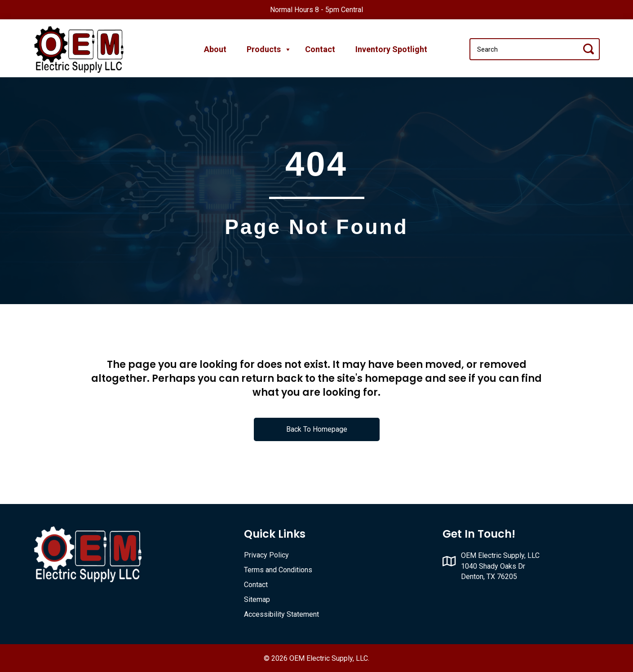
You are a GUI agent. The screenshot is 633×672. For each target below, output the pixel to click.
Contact (320, 49)
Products (266, 49)
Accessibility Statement (281, 614)
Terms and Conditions (278, 570)
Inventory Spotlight (391, 49)
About (215, 49)
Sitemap (257, 599)
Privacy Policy (266, 555)
